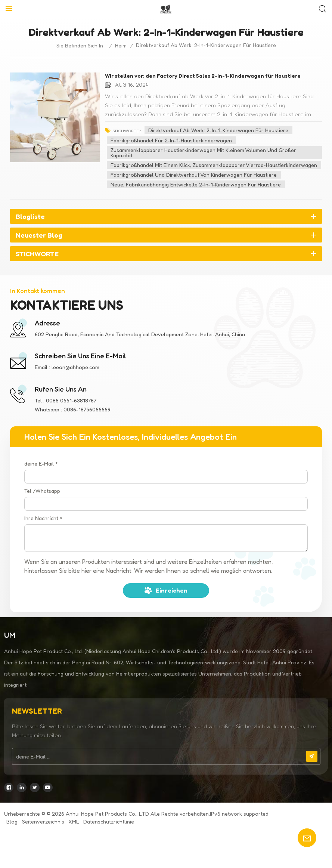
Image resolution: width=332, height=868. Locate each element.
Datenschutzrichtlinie (109, 821)
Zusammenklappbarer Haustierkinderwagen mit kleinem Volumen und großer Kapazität (203, 153)
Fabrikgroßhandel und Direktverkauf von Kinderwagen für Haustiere (194, 175)
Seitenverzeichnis (43, 821)
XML (74, 821)
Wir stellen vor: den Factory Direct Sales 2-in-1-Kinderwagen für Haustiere (203, 76)
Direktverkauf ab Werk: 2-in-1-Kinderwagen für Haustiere (218, 130)
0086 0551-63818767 (71, 400)
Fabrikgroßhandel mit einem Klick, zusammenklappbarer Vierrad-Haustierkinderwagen (214, 165)
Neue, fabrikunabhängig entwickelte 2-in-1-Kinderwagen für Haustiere (196, 184)
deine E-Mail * (41, 464)
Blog (12, 821)
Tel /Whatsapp (42, 491)
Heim (121, 45)
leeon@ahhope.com (75, 367)
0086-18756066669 (87, 409)
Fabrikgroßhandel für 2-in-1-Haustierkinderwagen (171, 140)
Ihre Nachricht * (43, 518)
